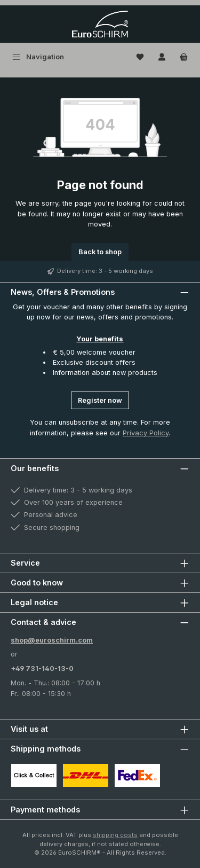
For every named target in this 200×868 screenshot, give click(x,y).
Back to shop (100, 252)
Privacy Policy (146, 433)
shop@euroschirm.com (52, 640)
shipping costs (115, 835)
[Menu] (38, 57)
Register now (100, 400)
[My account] (162, 57)
